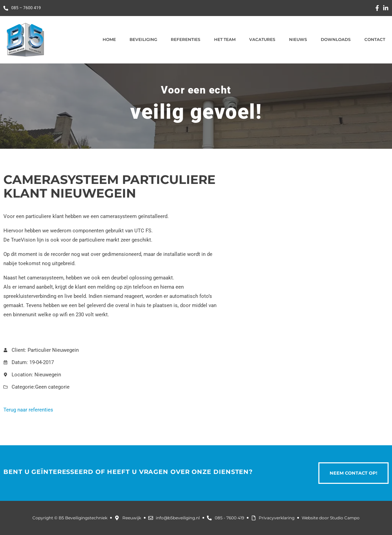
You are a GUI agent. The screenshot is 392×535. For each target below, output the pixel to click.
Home (109, 39)
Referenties (186, 39)
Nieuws (298, 39)
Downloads (336, 39)
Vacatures (262, 39)
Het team (225, 39)
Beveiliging (143, 39)
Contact (375, 39)
